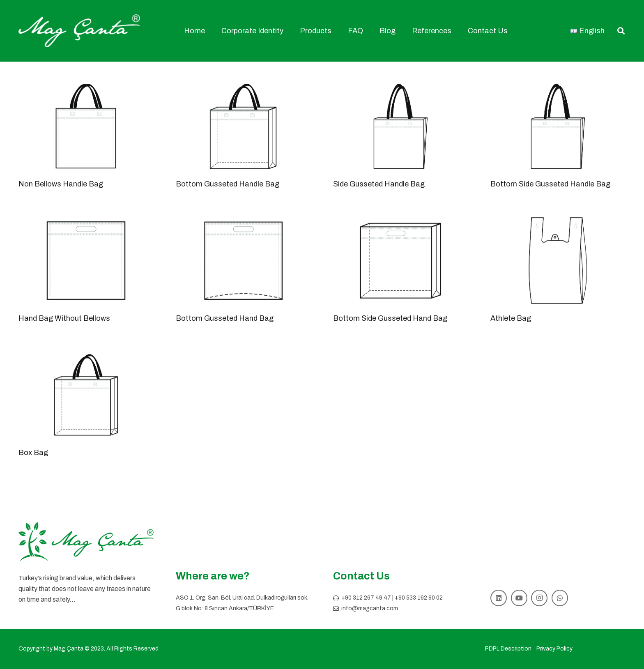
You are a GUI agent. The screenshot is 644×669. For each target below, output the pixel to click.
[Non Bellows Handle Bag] (86, 126)
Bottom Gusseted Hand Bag (225, 318)
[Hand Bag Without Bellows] (86, 261)
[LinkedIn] (499, 598)
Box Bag (33, 453)
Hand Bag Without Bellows (64, 318)
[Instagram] (539, 598)
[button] (621, 31)
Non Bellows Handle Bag (61, 184)
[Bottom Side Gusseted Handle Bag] (558, 126)
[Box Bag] (86, 395)
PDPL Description (508, 649)
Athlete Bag (511, 318)
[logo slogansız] (86, 542)
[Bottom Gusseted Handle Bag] (243, 126)
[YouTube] (519, 598)
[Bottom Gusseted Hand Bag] (243, 261)
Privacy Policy (554, 649)
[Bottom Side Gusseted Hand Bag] (401, 261)
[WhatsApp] (560, 598)
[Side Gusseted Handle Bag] (401, 126)
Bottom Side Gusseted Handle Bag (550, 184)
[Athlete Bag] (558, 261)
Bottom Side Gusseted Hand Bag (390, 318)
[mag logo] (79, 31)
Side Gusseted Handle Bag (379, 184)
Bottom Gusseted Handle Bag (228, 184)
